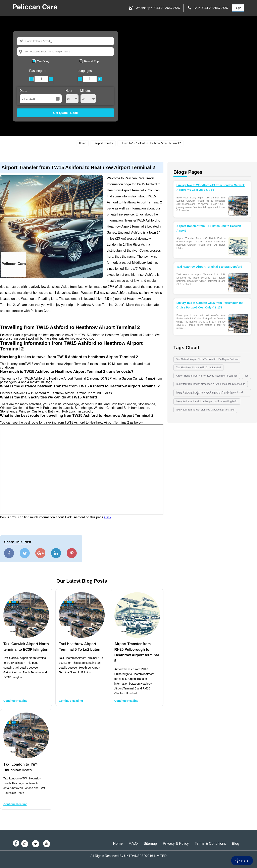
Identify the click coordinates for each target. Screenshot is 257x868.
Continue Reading (15, 701)
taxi (246, 376)
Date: (23, 91)
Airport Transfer (104, 143)
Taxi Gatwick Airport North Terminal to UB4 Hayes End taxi (207, 359)
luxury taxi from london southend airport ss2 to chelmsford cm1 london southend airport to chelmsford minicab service (210, 393)
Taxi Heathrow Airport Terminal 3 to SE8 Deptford (209, 267)
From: (28, 41)
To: (27, 52)
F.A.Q (133, 843)
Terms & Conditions (210, 843)
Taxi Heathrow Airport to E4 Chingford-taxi (198, 368)
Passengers (38, 71)
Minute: (88, 96)
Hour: (72, 96)
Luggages (85, 71)
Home (83, 143)
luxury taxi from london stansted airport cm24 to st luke (205, 410)
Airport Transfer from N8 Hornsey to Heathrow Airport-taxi (207, 376)
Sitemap (150, 843)
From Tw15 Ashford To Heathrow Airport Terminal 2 (151, 143)
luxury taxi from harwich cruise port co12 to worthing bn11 (207, 401)
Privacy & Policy (176, 843)
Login (238, 8)
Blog (236, 843)
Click (108, 517)
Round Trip (91, 61)
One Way (43, 61)
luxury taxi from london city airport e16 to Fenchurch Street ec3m (211, 384)
